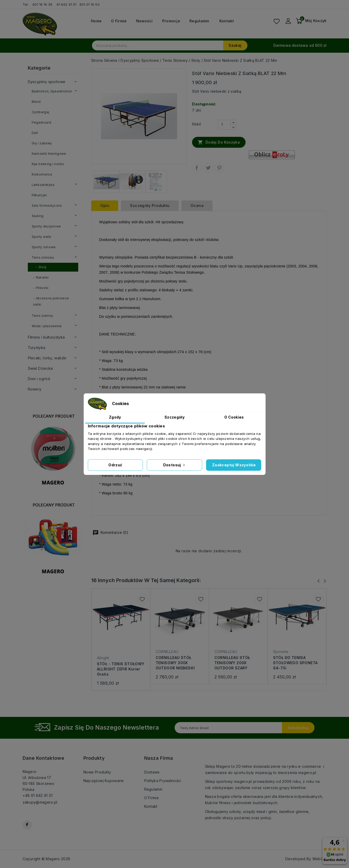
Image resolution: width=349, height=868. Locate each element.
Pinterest (219, 168)
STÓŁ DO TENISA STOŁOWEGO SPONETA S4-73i (295, 663)
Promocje (171, 21)
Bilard (36, 102)
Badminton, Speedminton (52, 91)
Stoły (43, 267)
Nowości (144, 21)
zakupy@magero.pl (40, 802)
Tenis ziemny (42, 316)
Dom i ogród (39, 379)
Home (96, 21)
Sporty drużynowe (46, 226)
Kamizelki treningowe (49, 154)
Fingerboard (41, 122)
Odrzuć (115, 465)
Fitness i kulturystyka (46, 337)
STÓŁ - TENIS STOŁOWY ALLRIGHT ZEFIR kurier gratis (121, 669)
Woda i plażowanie (47, 326)
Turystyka (37, 348)
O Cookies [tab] (234, 417)
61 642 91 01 (67, 4)
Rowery (35, 389)
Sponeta (281, 652)
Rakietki (42, 277)
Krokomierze (42, 174)
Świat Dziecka (40, 368)
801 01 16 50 (90, 4)
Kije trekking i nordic (48, 164)
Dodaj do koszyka (219, 142)
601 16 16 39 (42, 4)
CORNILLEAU (167, 652)
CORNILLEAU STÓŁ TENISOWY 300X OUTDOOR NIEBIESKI (175, 663)
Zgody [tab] (115, 417)
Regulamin (199, 21)
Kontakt (227, 21)
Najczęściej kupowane (104, 781)
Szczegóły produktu (150, 206)
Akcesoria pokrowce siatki (51, 301)
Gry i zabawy (42, 143)
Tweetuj (208, 168)
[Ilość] (224, 125)
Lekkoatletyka (43, 185)
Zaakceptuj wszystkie (234, 465)
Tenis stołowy (43, 257)
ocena (197, 206)
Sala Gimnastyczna (47, 206)
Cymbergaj (41, 112)
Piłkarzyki (39, 195)
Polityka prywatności (163, 781)
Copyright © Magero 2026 (47, 859)
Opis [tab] (105, 206)
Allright (103, 658)
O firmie (119, 21)
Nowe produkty (97, 772)
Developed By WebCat (306, 859)
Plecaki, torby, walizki (47, 358)
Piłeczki (42, 288)
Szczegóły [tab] (174, 417)
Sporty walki (42, 237)
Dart (35, 133)
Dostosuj (175, 465)
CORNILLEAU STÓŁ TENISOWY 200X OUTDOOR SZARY (232, 663)
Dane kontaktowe (43, 758)
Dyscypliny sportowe (47, 82)
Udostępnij (197, 168)
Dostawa (152, 772)
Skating (38, 216)
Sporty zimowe (44, 247)
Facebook (27, 825)
